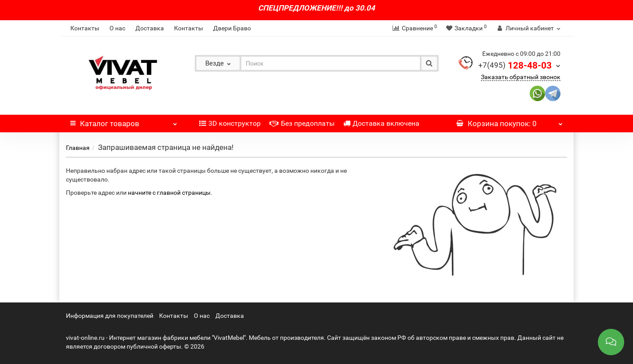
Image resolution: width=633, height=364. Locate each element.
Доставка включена (381, 123)
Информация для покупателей (110, 316)
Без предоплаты (302, 123)
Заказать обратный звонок (521, 77)
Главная (78, 148)
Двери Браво (232, 28)
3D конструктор (230, 123)
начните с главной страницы (169, 193)
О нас (117, 28)
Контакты (85, 28)
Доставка (150, 28)
